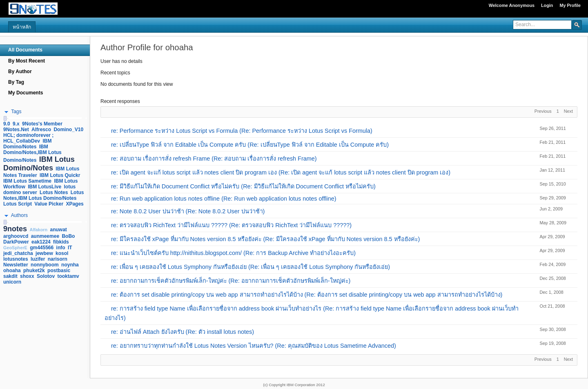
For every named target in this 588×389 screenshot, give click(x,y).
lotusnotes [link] (16, 259)
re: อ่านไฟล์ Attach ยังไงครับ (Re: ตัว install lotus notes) (183, 332)
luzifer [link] (38, 259)
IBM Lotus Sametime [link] (27, 181)
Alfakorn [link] (38, 230)
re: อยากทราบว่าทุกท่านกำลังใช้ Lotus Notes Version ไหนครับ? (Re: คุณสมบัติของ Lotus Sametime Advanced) (254, 346)
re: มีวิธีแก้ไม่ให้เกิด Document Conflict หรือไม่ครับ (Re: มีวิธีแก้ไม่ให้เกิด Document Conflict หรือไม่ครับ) (243, 186)
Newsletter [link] (16, 265)
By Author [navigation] (20, 72)
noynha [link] (70, 265)
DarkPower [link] (16, 242)
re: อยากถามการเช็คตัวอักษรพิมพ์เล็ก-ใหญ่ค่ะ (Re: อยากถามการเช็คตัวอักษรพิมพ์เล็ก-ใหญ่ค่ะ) (231, 281)
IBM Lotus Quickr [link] (60, 175)
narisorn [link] (58, 259)
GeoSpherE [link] (15, 248)
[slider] (5, 118)
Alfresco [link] (41, 130)
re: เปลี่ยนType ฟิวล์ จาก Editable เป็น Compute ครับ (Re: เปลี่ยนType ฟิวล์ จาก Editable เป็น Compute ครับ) (250, 145)
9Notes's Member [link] (42, 124)
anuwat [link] (59, 230)
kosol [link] (62, 253)
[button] (577, 25)
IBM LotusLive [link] (45, 187)
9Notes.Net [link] (16, 130)
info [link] (61, 248)
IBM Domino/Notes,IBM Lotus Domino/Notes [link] (32, 153)
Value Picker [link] (49, 204)
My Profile (570, 5)
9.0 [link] (7, 124)
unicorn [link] (12, 282)
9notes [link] (15, 229)
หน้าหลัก (22, 27)
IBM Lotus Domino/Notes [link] (39, 164)
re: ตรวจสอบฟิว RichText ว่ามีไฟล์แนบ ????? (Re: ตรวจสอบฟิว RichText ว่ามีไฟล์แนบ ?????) (231, 225)
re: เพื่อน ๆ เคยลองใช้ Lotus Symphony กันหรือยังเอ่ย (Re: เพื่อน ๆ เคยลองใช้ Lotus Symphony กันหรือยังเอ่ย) (251, 267)
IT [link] (70, 248)
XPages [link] (75, 204)
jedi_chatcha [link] (18, 253)
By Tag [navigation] (16, 82)
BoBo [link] (68, 236)
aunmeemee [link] (45, 236)
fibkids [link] (61, 242)
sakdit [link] (10, 276)
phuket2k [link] (34, 271)
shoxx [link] (27, 276)
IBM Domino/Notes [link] (27, 144)
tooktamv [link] (68, 276)
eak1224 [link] (41, 242)
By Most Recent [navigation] (27, 61)
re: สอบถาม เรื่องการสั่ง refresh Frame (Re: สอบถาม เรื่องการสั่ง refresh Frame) (214, 159)
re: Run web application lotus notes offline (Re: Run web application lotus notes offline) (224, 199)
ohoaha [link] (12, 271)
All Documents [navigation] (25, 50)
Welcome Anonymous (512, 5)
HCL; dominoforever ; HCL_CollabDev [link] (28, 138)
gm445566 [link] (42, 248)
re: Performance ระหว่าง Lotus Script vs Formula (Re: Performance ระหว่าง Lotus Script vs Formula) (242, 131)
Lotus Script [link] (18, 204)
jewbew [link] (44, 253)
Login (547, 5)
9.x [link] (16, 124)
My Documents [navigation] (26, 93)
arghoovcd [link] (16, 236)
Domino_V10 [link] (68, 130)
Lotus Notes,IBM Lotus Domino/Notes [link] (43, 195)
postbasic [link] (59, 271)
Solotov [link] (46, 276)
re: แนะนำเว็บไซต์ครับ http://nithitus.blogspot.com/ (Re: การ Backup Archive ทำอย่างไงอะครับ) (233, 253)
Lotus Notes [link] (54, 192)
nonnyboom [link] (45, 265)
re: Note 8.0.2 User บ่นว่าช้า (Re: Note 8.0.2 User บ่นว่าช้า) (188, 211)
